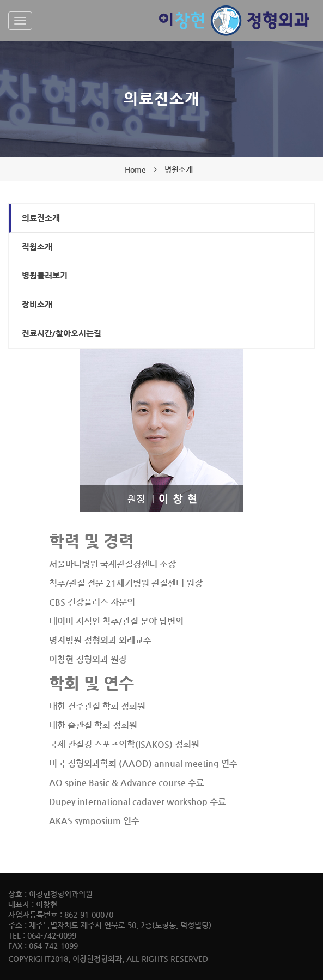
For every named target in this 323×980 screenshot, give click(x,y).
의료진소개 (41, 218)
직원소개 (37, 246)
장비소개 (37, 304)
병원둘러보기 (45, 275)
